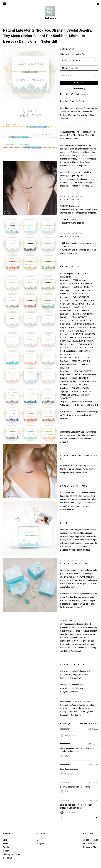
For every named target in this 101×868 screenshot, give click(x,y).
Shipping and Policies (12, 854)
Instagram (40, 844)
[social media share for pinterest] (72, 94)
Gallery (6, 851)
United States (75, 54)
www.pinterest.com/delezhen (71, 688)
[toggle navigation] (5, 3)
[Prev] (61, 819)
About (6, 844)
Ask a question (82, 94)
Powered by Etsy (90, 847)
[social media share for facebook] (62, 94)
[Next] (97, 819)
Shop (5, 840)
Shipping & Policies (78, 101)
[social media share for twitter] (67, 94)
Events (6, 847)
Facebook (40, 840)
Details (64, 101)
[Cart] (98, 4)
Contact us (8, 858)
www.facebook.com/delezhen (72, 685)
